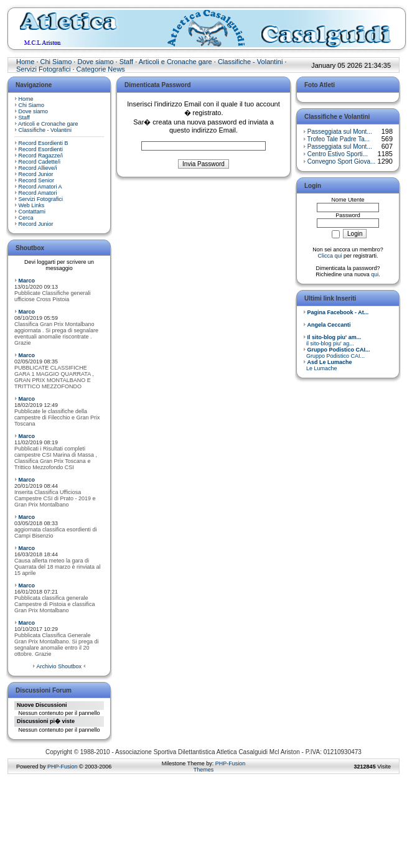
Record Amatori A (40, 187)
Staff (126, 62)
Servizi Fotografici (43, 69)
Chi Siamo (56, 62)
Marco (27, 281)
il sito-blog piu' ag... (332, 340)
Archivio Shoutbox (59, 666)
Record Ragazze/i (41, 156)
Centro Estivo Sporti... (338, 154)
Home (25, 62)
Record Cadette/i (40, 162)
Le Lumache (328, 365)
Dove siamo (95, 62)
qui (375, 274)
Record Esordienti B (44, 143)
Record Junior (36, 174)
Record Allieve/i (38, 168)
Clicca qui (330, 256)
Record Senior (37, 180)
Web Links (32, 205)
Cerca (26, 218)
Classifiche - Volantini (250, 62)
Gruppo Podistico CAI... (337, 353)
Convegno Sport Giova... (342, 161)
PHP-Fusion (63, 767)
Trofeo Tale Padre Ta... (339, 139)
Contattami (32, 212)
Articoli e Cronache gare (175, 62)
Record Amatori (38, 193)
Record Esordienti (41, 149)
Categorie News (101, 69)
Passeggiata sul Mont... (340, 132)
